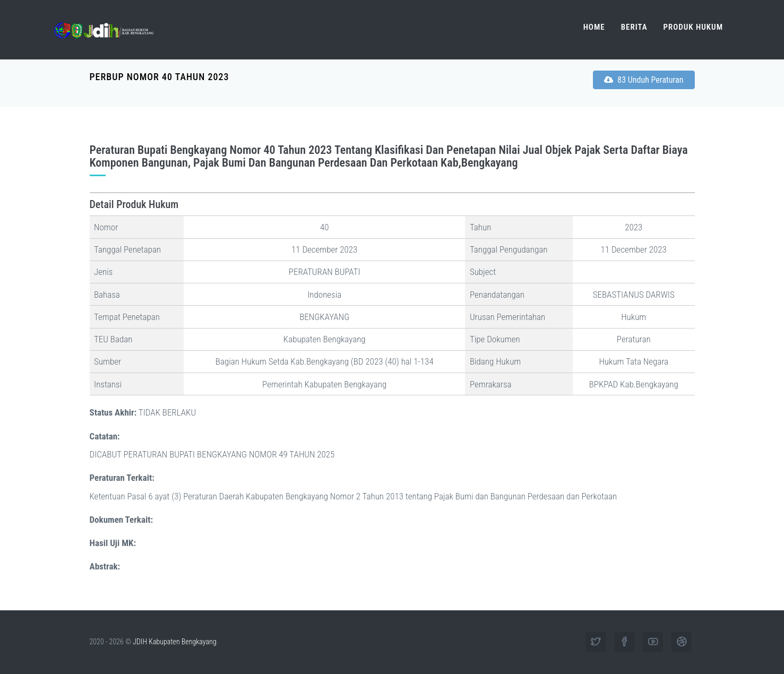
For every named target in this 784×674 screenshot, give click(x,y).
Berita (634, 27)
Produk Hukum (693, 27)
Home (594, 27)
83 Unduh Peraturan (644, 80)
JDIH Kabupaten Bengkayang (174, 642)
